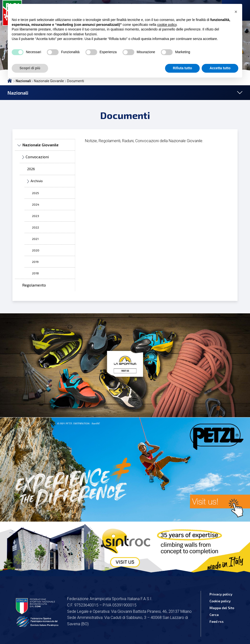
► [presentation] (23, 157)
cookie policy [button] (167, 25)
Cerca (214, 615)
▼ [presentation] (19, 145)
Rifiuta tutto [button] (182, 68)
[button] (236, 12)
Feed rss (217, 621)
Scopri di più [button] (30, 68)
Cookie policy (220, 601)
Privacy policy (221, 594)
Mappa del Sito (222, 608)
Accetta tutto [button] (220, 68)
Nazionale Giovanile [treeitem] (41, 145)
